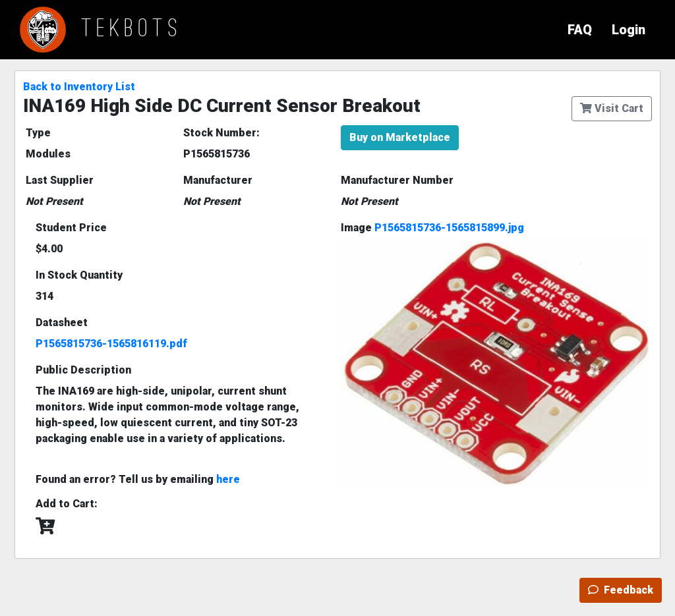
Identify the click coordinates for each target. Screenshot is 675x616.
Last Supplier (60, 180)
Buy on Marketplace (400, 137)
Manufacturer (218, 180)
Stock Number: (221, 133)
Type (38, 133)
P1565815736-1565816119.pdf (111, 344)
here (228, 479)
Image (432, 228)
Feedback (621, 590)
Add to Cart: (67, 504)
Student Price (71, 228)
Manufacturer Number (397, 180)
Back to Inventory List (79, 87)
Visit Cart (612, 108)
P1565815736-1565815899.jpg (449, 228)
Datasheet (62, 322)
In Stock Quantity (79, 275)
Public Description (83, 370)
